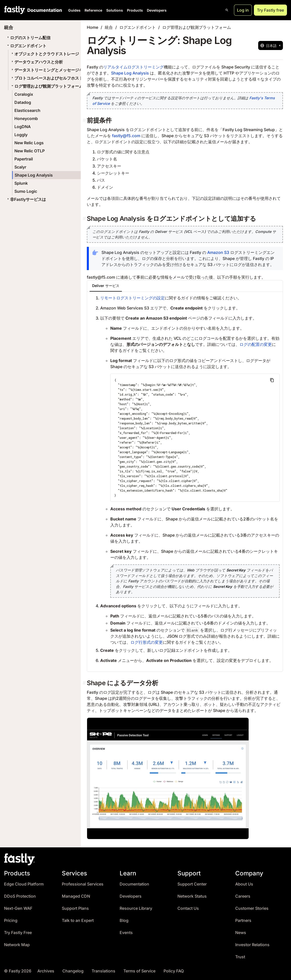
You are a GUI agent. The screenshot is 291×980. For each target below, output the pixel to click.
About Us (244, 884)
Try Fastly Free (18, 933)
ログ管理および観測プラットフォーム (47, 86)
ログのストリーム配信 (28, 38)
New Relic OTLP (30, 151)
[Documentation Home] (44, 10)
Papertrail (24, 159)
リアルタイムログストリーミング (134, 67)
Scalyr (20, 167)
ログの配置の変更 (256, 344)
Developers (157, 10)
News (241, 933)
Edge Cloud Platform (24, 884)
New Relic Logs (29, 143)
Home (92, 27)
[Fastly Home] (15, 10)
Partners (243, 921)
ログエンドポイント (26, 46)
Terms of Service (139, 971)
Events (126, 933)
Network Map (17, 945)
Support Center (192, 884)
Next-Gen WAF (18, 908)
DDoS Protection (20, 896)
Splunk (21, 183)
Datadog (23, 102)
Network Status (192, 896)
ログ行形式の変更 (147, 642)
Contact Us (188, 908)
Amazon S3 (218, 252)
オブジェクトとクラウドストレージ (45, 54)
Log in (243, 10)
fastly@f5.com (126, 136)
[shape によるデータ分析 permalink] (85, 683)
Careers (243, 896)
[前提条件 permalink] (85, 120)
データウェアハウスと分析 (37, 62)
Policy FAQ (174, 971)
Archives (46, 971)
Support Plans (75, 908)
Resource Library (136, 908)
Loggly (21, 135)
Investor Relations (252, 945)
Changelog (73, 971)
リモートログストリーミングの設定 (133, 298)
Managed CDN (76, 896)
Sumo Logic (26, 191)
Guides (74, 10)
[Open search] (227, 10)
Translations (103, 971)
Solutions (115, 10)
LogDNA (23, 127)
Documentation (134, 884)
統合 (109, 27)
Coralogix (24, 94)
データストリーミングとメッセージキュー (51, 70)
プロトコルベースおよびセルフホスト (47, 78)
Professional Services (83, 884)
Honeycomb (26, 118)
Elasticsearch (27, 110)
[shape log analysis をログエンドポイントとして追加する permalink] (85, 219)
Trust (240, 957)
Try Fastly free (270, 10)
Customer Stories (252, 908)
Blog (124, 921)
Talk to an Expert (78, 921)
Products (135, 10)
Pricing (11, 921)
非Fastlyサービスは (26, 199)
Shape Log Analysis (34, 175)
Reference (93, 10)
